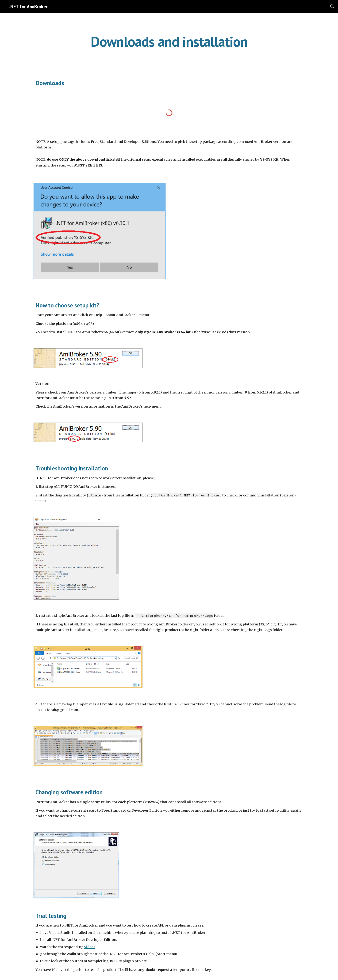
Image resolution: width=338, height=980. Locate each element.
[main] (169, 42)
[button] (332, 7)
